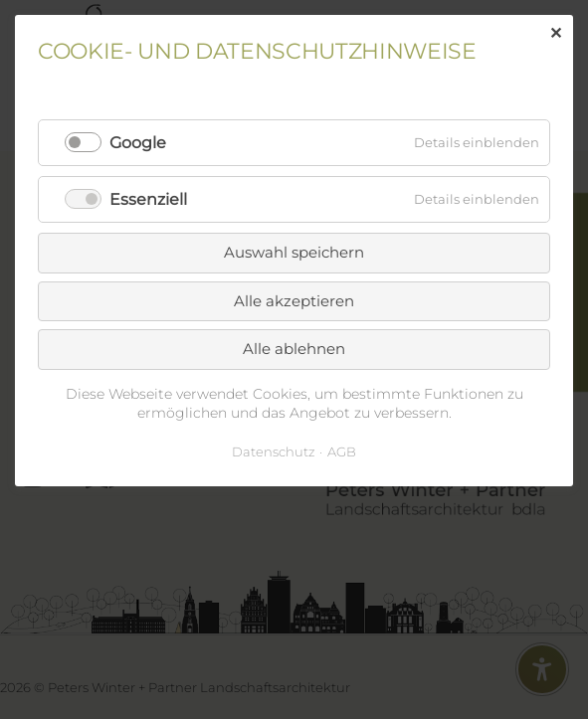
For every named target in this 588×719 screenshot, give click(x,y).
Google (138, 143)
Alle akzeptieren (294, 301)
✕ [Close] (556, 33)
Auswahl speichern (294, 252)
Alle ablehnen (294, 349)
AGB (342, 451)
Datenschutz (274, 451)
